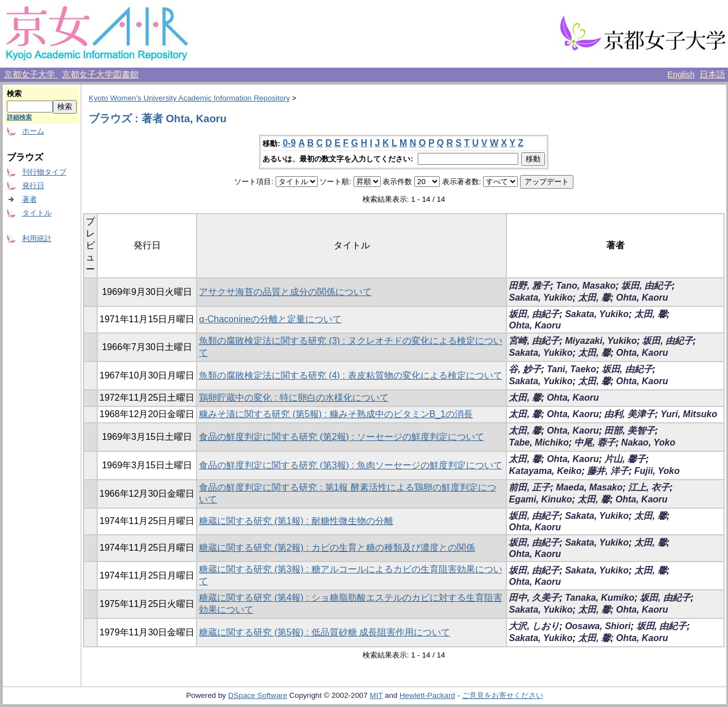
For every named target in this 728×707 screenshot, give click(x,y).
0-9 (289, 143)
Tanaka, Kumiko (600, 598)
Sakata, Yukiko (540, 298)
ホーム (33, 131)
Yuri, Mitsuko (689, 414)
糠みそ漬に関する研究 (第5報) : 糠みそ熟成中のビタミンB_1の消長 (336, 414)
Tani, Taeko (571, 369)
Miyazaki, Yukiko (601, 341)
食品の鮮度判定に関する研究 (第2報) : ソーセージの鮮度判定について (341, 437)
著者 (30, 199)
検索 (14, 93)
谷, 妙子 (525, 369)
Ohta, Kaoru (642, 298)
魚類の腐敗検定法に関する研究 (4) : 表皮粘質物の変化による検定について (350, 375)
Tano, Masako (586, 286)
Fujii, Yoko (657, 471)
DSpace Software (257, 695)
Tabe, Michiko (538, 442)
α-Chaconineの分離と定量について (270, 319)
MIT (377, 695)
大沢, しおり (534, 626)
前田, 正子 (529, 487)
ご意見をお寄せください (503, 695)
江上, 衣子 (649, 487)
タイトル (37, 213)
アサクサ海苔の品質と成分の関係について (285, 292)
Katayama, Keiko (545, 471)
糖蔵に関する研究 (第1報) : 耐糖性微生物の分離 (296, 521)
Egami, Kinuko (540, 499)
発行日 (33, 186)
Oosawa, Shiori (598, 626)
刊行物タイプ (44, 172)
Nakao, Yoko (648, 442)
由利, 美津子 (629, 414)
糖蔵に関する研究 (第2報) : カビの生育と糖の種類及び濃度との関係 (337, 548)
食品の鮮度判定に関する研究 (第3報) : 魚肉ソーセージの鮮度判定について (350, 465)
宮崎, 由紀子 (534, 341)
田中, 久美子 (534, 598)
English (681, 74)
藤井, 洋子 (608, 471)
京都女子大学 (31, 74)
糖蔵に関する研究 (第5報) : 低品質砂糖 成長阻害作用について (325, 632)
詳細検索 (19, 117)
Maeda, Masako (589, 487)
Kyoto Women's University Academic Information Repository (189, 98)
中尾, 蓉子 (595, 442)
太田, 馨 (594, 298)
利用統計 (37, 238)
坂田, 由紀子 (646, 286)
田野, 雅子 (529, 286)
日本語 (712, 74)
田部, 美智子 (629, 431)
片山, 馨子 (625, 459)
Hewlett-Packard (427, 695)
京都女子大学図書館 (100, 74)
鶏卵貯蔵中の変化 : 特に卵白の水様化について (294, 398)
